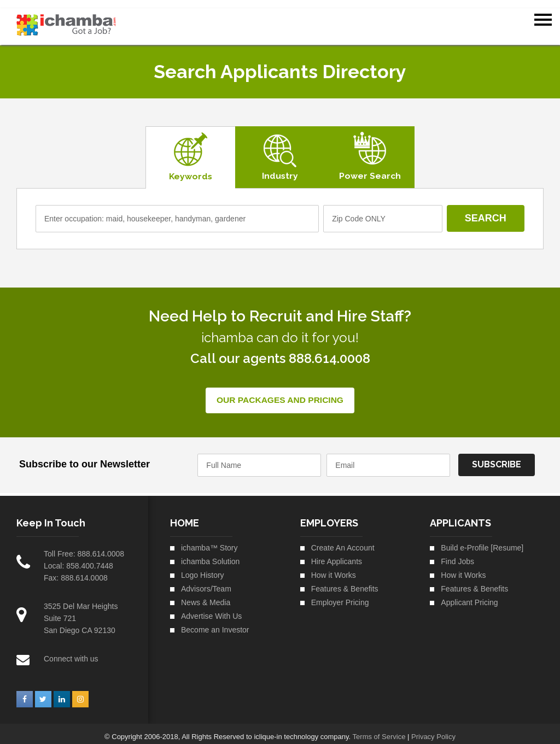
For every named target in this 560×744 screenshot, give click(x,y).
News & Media (206, 596)
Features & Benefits (345, 582)
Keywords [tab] (190, 169)
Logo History (203, 569)
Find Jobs (457, 555)
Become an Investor (215, 623)
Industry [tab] (279, 169)
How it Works (334, 569)
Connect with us (71, 652)
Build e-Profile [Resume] (482, 541)
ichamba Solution (210, 555)
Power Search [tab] (369, 169)
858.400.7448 (90, 559)
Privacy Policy (433, 730)
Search (485, 212)
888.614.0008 (101, 547)
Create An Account (343, 541)
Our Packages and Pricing (280, 394)
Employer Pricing (340, 596)
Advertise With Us (211, 610)
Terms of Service (379, 730)
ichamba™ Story (209, 541)
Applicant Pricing (469, 596)
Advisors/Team (206, 582)
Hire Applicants (337, 555)
